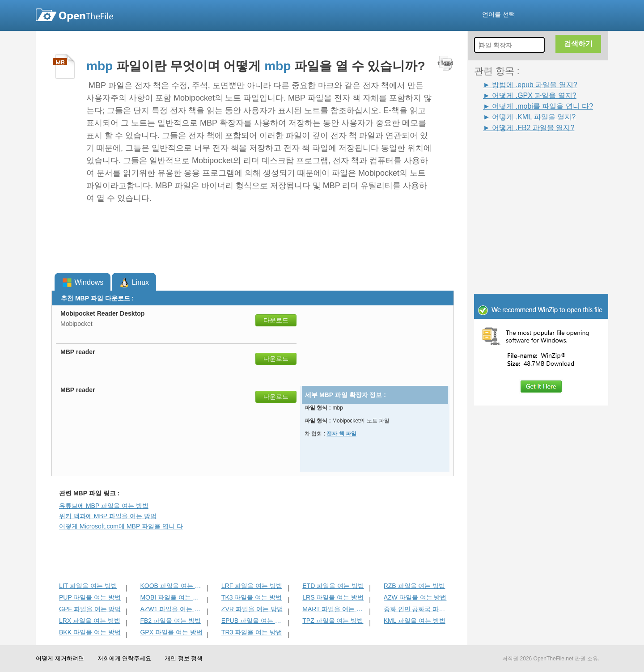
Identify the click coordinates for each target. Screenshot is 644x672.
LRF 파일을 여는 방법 (252, 586)
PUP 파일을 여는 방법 (90, 597)
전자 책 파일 (341, 434)
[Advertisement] (528, 153)
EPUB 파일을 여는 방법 (254, 621)
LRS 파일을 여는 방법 (333, 597)
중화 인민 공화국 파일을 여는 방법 (416, 609)
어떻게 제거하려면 (60, 658)
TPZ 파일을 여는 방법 (333, 621)
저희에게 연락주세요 (125, 658)
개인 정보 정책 (184, 658)
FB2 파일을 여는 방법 (170, 621)
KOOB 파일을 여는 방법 (172, 586)
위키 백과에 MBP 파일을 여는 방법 (108, 516)
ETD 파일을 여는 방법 (333, 586)
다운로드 (276, 320)
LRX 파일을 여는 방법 (90, 621)
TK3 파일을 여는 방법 (252, 597)
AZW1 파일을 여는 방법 (172, 609)
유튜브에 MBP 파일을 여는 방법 (104, 506)
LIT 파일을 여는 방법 (88, 586)
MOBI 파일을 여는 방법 (172, 597)
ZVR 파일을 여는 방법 (252, 609)
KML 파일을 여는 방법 (415, 621)
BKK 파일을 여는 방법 (90, 632)
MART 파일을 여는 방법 (335, 609)
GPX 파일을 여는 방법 (171, 632)
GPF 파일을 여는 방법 (90, 609)
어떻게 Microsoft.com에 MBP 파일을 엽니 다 (121, 526)
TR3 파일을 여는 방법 (252, 632)
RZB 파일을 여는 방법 (415, 586)
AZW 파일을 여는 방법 (415, 597)
